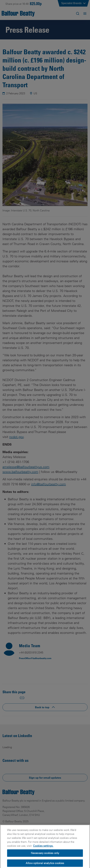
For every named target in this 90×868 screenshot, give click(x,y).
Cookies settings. (43, 851)
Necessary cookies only (45, 858)
